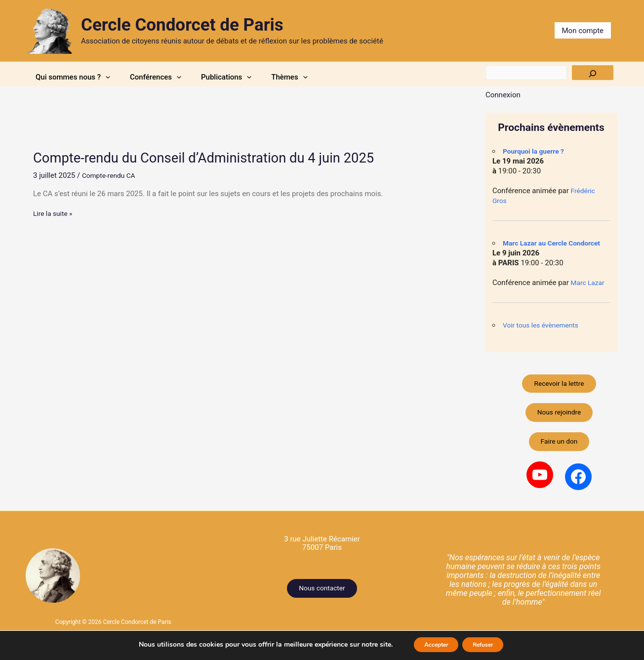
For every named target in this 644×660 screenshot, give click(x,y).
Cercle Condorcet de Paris (182, 25)
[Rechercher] (593, 73)
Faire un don (559, 451)
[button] (113, 77)
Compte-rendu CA (111, 175)
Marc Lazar (589, 283)
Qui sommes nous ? (80, 77)
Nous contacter (322, 599)
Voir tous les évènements (544, 325)
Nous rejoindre (559, 418)
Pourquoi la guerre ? (536, 151)
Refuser (489, 644)
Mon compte (583, 31)
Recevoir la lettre (559, 385)
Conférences (180, 77)
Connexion (503, 95)
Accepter (430, 644)
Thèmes (348, 77)
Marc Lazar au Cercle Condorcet (556, 243)
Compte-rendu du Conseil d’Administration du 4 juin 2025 (220, 157)
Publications (268, 77)
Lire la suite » (55, 213)
